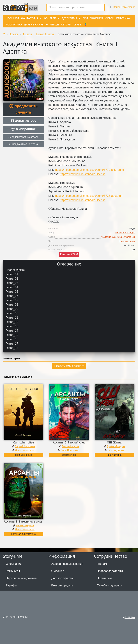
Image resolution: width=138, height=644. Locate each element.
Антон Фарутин (71, 446)
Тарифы (11, 585)
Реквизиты (13, 571)
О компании (14, 564)
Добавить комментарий (69, 366)
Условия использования (67, 564)
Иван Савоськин (25, 450)
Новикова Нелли (127, 241)
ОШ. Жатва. (114, 442)
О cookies (58, 571)
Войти (117, 7)
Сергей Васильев (25, 446)
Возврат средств (62, 585)
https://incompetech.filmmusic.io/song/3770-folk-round (90, 170)
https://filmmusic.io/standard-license (83, 174)
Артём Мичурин (116, 446)
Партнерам (104, 578)
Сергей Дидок (116, 450)
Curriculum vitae (24, 442)
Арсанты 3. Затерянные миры (23, 521)
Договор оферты (62, 578)
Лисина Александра (125, 233)
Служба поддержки (110, 585)
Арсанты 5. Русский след (69, 442)
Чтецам (102, 564)
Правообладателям (110, 571)
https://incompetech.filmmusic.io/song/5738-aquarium (89, 196)
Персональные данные (21, 578)
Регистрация (128, 7)
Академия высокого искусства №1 (118, 237)
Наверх (129, 617)
